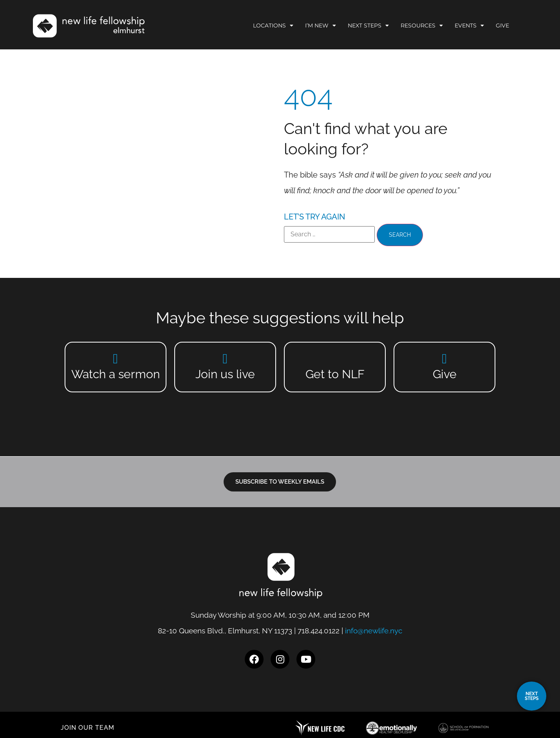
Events (469, 25)
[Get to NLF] (335, 358)
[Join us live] (225, 358)
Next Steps (368, 25)
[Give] (445, 358)
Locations (273, 25)
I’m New (321, 25)
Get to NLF (335, 374)
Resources (422, 25)
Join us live (225, 374)
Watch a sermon (116, 374)
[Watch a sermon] (116, 358)
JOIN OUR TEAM (88, 728)
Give (502, 25)
